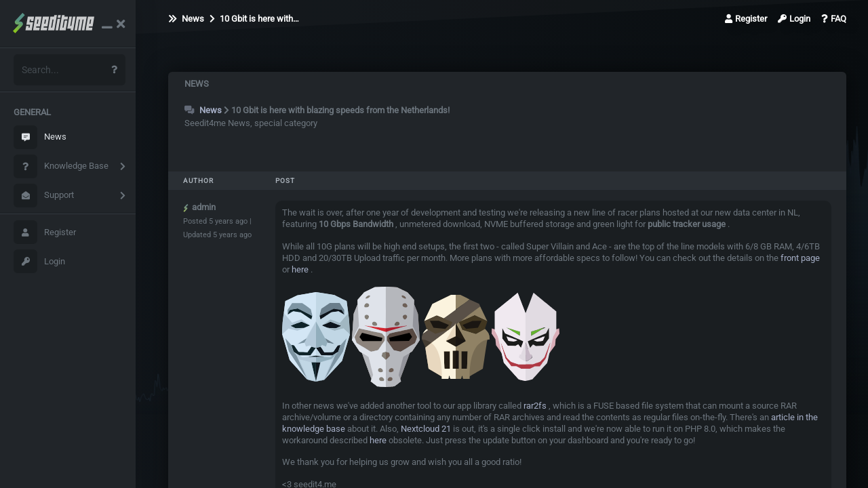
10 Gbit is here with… (254, 19)
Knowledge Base (61, 166)
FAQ (834, 19)
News (40, 137)
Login (39, 261)
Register (45, 232)
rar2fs (535, 406)
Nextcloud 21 (426, 429)
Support (44, 196)
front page (800, 258)
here (300, 269)
